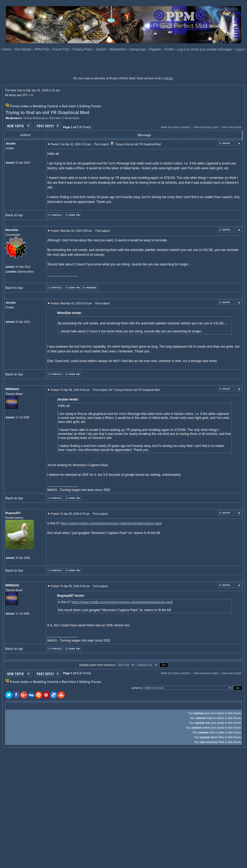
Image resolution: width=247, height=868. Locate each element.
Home (7, 49)
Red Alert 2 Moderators (64, 118)
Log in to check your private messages (205, 49)
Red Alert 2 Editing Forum (81, 106)
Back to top (14, 215)
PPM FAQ (42, 49)
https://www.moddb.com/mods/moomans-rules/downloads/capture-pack (111, 523)
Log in (240, 49)
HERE (169, 78)
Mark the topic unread (175, 127)
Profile (170, 49)
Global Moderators (36, 118)
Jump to (137, 688)
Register (156, 49)
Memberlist (118, 49)
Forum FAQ (61, 49)
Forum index (20, 106)
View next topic (232, 127)
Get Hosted (23, 49)
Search (102, 49)
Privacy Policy (83, 49)
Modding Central (46, 106)
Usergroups (138, 49)
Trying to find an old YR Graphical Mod (47, 113)
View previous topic (206, 127)
